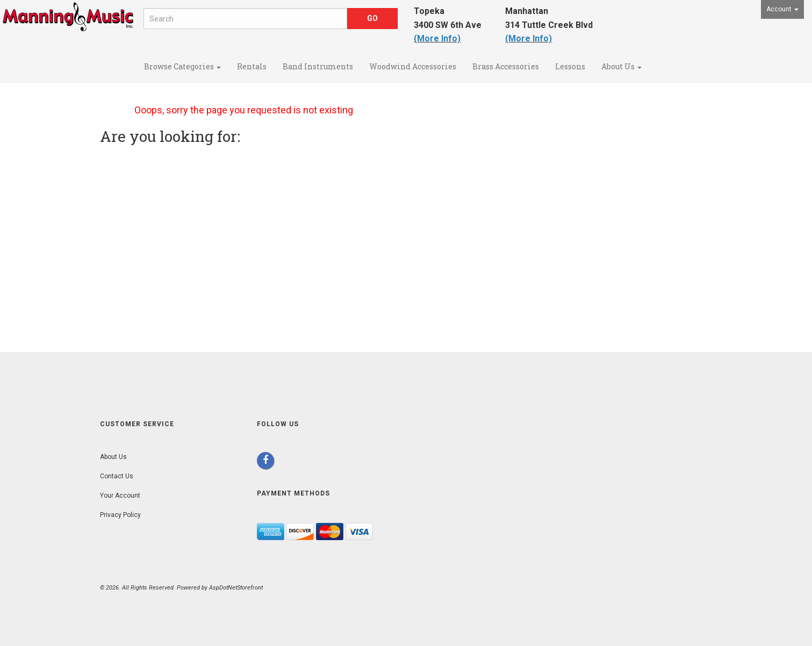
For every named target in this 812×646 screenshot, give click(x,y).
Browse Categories (182, 66)
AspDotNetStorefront (236, 588)
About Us (621, 66)
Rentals (252, 66)
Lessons (570, 66)
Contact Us (117, 476)
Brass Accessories (506, 66)
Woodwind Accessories (413, 66)
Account (782, 9)
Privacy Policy (120, 515)
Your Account (120, 496)
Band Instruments (318, 66)
